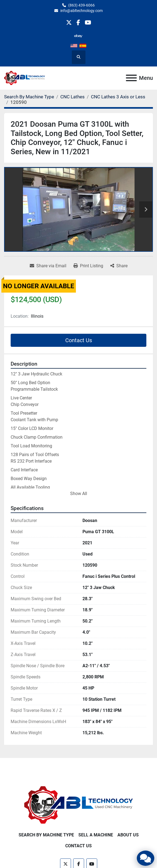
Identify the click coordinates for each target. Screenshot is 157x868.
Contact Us (79, 340)
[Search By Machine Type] (29, 97)
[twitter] (69, 22)
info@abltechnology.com (82, 11)
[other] (78, 36)
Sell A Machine (96, 835)
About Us (128, 835)
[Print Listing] (88, 266)
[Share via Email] (48, 266)
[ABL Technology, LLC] (79, 805)
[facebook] (78, 22)
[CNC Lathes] (72, 97)
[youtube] (88, 22)
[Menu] (131, 78)
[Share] (119, 266)
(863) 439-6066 (82, 5)
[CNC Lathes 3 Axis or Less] (118, 97)
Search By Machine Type (46, 835)
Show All (79, 494)
